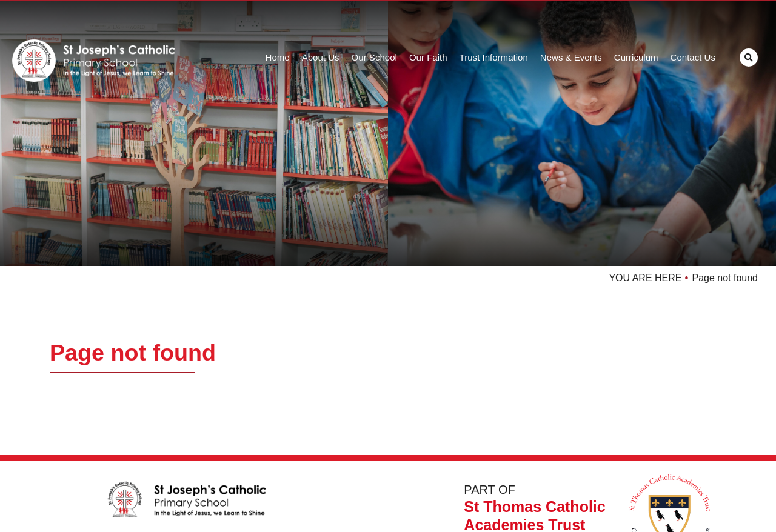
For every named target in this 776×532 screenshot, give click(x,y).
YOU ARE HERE (645, 278)
